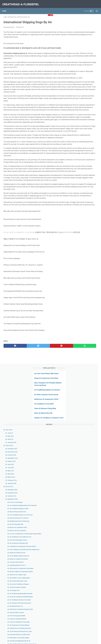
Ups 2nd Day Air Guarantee (87, 548)
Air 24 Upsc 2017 (84, 291)
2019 (79, 152)
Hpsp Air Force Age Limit (87, 574)
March (81, 143)
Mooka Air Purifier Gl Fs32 (87, 240)
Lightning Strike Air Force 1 (87, 257)
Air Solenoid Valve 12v (86, 315)
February (82, 146)
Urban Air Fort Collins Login (88, 271)
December (82, 115)
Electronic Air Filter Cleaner (87, 431)
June (81, 133)
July (80, 99)
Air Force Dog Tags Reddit (87, 327)
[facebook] (11, 406)
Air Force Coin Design (86, 168)
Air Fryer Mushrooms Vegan (88, 418)
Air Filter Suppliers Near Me (87, 585)
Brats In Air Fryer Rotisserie (87, 207)
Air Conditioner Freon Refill (84, 65)
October (82, 121)
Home (6, 8)
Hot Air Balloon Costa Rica (87, 526)
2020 (79, 111)
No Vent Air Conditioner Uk (87, 379)
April (80, 105)
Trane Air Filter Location (86, 324)
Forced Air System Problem (87, 288)
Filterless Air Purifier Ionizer (87, 555)
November (82, 118)
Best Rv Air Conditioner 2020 (88, 204)
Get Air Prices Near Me (86, 201)
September (82, 124)
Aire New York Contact (86, 428)
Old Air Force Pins (85, 514)
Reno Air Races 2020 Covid (87, 182)
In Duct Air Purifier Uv (86, 445)
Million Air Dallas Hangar (87, 523)
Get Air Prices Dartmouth (87, 577)
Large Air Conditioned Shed (87, 330)
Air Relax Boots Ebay (86, 415)
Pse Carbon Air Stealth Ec (87, 470)
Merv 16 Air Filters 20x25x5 (87, 487)
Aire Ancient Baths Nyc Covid (88, 279)
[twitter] (27, 406)
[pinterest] (43, 406)
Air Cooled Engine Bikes (86, 412)
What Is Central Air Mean (87, 424)
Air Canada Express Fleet (87, 439)
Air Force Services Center (87, 594)
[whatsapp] (58, 406)
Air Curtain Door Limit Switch (88, 535)
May (80, 102)
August (81, 127)
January (82, 108)
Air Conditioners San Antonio (88, 495)
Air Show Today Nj (85, 409)
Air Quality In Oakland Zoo (87, 421)
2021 (79, 96)
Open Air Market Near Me (84, 76)
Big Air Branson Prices (86, 376)
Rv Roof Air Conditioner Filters (88, 442)
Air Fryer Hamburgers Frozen (88, 221)
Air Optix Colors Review (86, 254)
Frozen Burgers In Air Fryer (87, 478)
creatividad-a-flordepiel (22, 2)
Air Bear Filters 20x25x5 (86, 597)
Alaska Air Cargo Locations (87, 551)
